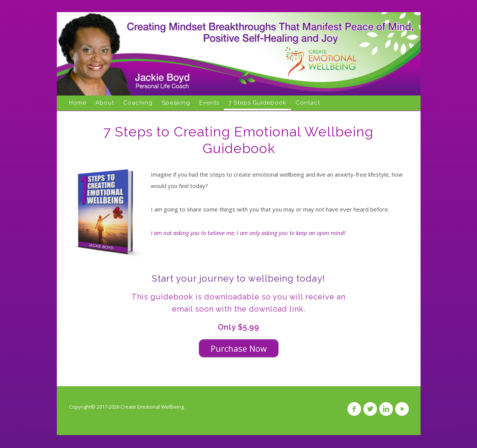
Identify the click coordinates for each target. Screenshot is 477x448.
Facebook (354, 409)
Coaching (138, 103)
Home (78, 103)
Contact (308, 103)
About (105, 103)
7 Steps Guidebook (257, 103)
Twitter (370, 409)
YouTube (402, 409)
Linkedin (386, 409)
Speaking (176, 103)
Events (209, 103)
